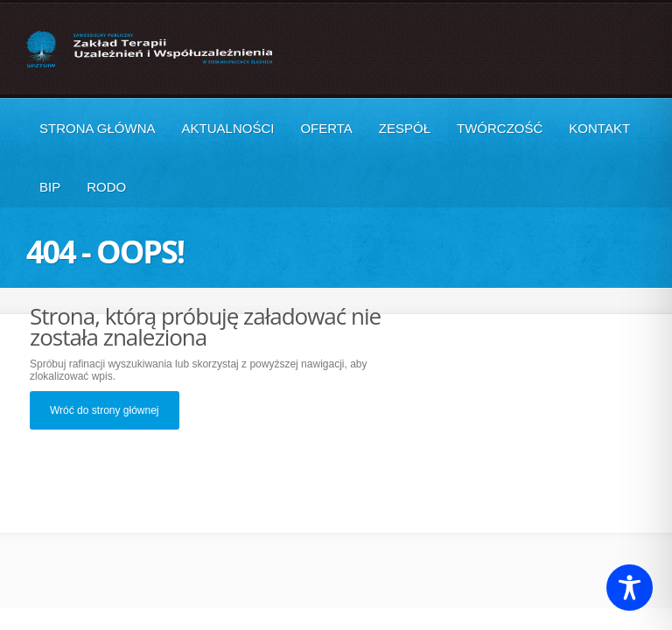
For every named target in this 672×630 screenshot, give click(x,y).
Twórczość (500, 128)
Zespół (405, 128)
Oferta (326, 128)
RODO (106, 187)
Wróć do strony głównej (105, 410)
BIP (50, 187)
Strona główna (98, 128)
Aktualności (228, 128)
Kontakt (599, 128)
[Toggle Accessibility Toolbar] (630, 588)
